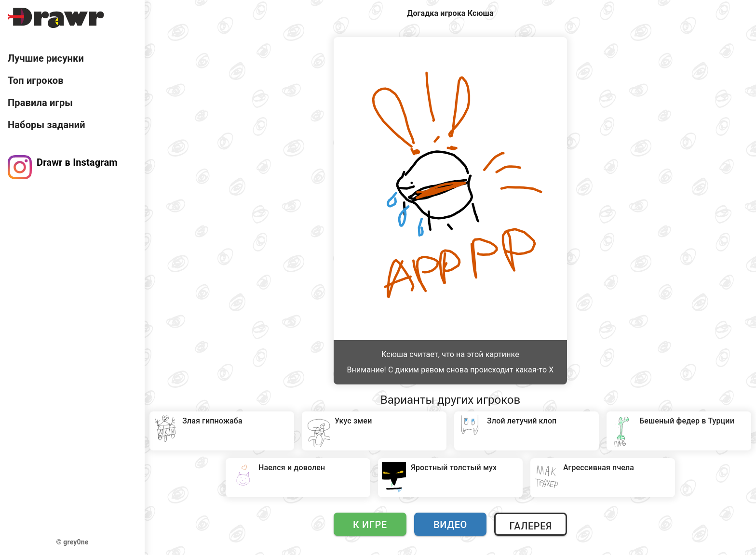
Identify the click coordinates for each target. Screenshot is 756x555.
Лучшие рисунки (46, 58)
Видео (450, 525)
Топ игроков (36, 80)
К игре (370, 525)
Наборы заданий (47, 125)
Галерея (530, 526)
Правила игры (40, 103)
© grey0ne (73, 542)
